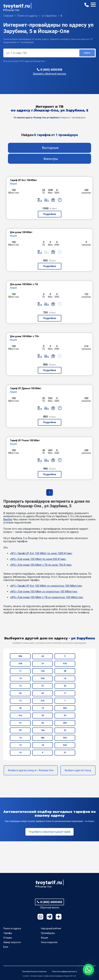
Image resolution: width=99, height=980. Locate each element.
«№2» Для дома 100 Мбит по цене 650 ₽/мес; (38, 559)
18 (43, 745)
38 (65, 671)
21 (20, 723)
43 (65, 715)
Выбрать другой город (78, 770)
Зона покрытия (49, 942)
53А (65, 745)
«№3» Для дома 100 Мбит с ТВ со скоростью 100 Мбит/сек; (47, 597)
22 (65, 730)
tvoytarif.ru (17, 6)
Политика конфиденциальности (65, 972)
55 (20, 730)
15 (20, 678)
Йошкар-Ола (12, 10)
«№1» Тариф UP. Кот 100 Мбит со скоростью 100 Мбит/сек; (46, 586)
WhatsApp (40, 917)
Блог (6, 947)
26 (43, 723)
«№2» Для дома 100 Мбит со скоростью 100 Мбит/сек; (44, 592)
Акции (44, 938)
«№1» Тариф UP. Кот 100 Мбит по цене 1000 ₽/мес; (41, 553)
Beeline (8, 519)
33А (43, 678)
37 (43, 664)
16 (43, 708)
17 (65, 693)
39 (43, 715)
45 (20, 693)
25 (65, 686)
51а (20, 715)
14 (20, 738)
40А (65, 708)
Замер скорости (12, 942)
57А (65, 664)
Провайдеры (48, 933)
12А (43, 671)
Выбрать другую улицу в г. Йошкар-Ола (31, 770)
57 (43, 686)
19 (20, 745)
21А (43, 701)
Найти (87, 53)
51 (65, 753)
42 (43, 693)
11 (20, 671)
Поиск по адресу (12, 928)
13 (20, 686)
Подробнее (50, 214)
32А (65, 738)
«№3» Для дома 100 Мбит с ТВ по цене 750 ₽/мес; (41, 565)
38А (20, 656)
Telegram (49, 917)
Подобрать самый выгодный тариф (49, 832)
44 (43, 656)
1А (65, 678)
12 (20, 701)
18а (43, 730)
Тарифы (8, 933)
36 (20, 708)
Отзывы (8, 938)
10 (20, 753)
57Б (20, 664)
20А (65, 723)
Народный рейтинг (51, 928)
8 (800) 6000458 (51, 70)
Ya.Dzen (59, 917)
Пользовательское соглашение (34, 972)
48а (43, 738)
